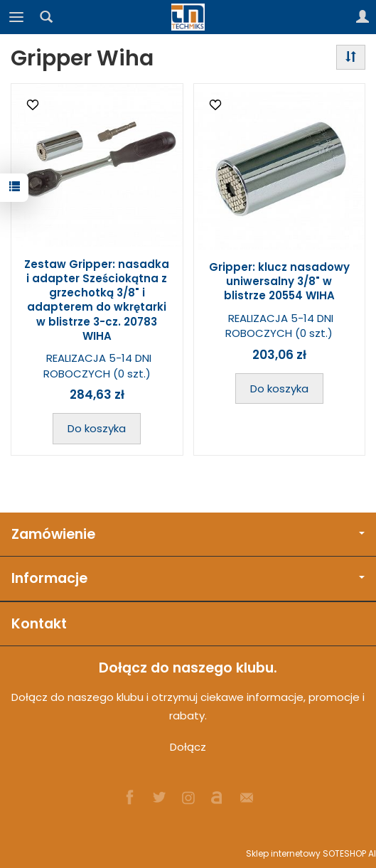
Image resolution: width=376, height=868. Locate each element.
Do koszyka (97, 428)
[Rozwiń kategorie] (16, 17)
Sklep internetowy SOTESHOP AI (311, 853)
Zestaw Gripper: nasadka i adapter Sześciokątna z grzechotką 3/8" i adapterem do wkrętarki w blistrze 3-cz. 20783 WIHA (97, 300)
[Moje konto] (362, 17)
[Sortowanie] (351, 57)
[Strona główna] (188, 17)
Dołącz (188, 747)
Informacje (188, 578)
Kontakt (39, 624)
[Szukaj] (46, 17)
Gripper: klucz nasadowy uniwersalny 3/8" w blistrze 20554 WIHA (279, 282)
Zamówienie (188, 534)
